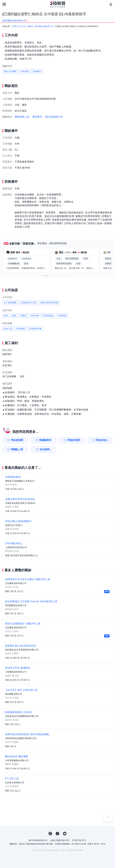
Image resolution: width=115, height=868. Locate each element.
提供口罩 (8, 329)
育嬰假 (23, 316)
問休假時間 (17, 440)
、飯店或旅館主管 (53, 117)
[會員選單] (111, 4)
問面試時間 (74, 440)
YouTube (65, 834)
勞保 (6, 316)
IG (50, 834)
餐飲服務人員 (22, 117)
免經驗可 (37, 71)
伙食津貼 (25, 71)
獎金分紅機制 (10, 71)
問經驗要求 (45, 440)
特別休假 (35, 316)
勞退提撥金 (48, 316)
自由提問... (46, 449)
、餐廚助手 (36, 117)
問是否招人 (102, 440)
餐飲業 (30, 26)
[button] (46, 276)
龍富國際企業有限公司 (44, 26)
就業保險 (62, 316)
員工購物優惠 (10, 303)
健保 (14, 316)
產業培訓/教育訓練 (49, 303)
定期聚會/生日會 (28, 303)
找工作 (23, 26)
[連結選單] (4, 4)
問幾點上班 (17, 449)
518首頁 (15, 26)
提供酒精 (21, 329)
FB (57, 834)
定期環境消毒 (35, 329)
